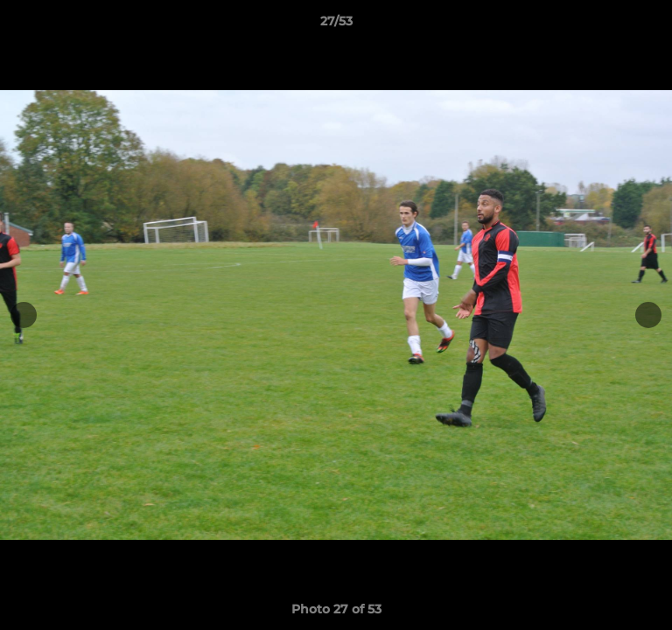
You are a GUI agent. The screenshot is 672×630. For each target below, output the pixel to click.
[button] (651, 25)
